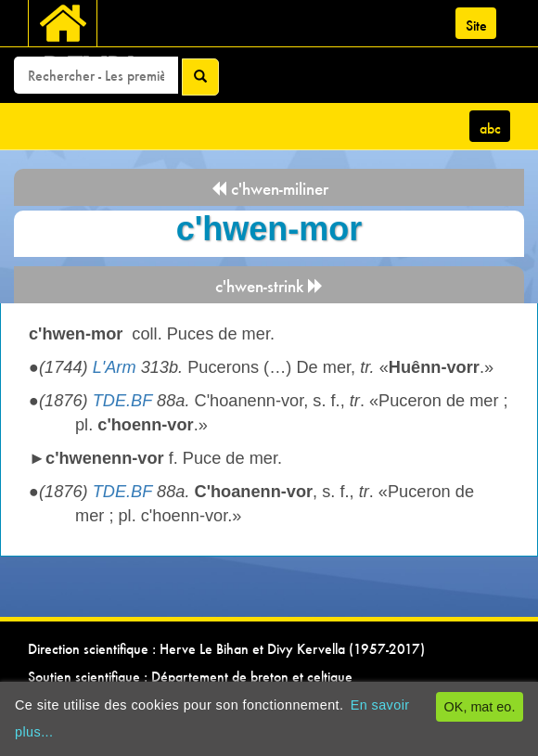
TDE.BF (122, 401)
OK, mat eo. (480, 707)
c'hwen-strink (269, 286)
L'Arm (115, 367)
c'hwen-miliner (269, 189)
